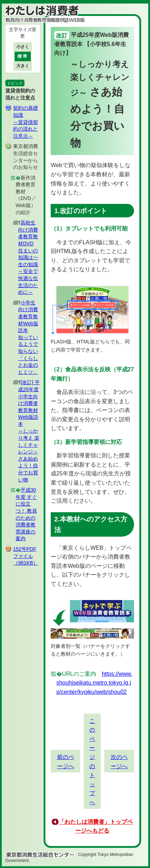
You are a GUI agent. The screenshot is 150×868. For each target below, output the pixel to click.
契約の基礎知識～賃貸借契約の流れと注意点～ (26, 122)
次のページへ (119, 762)
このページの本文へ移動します (75, 2)
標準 (23, 56)
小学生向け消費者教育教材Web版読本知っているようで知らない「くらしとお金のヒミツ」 (28, 337)
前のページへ (66, 762)
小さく (23, 47)
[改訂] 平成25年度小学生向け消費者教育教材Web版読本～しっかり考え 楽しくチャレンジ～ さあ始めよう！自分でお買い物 (29, 431)
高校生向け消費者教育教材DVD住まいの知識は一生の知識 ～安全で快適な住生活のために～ (28, 257)
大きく (23, 66)
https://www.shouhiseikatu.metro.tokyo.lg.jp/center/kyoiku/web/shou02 (94, 683)
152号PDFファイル (26, 556)
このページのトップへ (92, 762)
